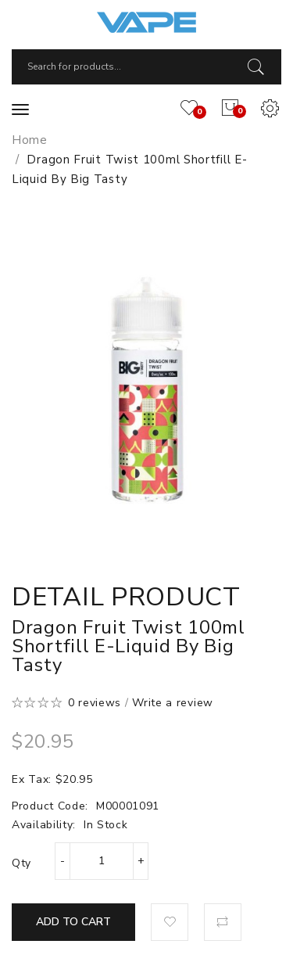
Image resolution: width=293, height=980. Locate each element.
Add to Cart (73, 922)
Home (30, 140)
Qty (21, 863)
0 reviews (95, 703)
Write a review (173, 703)
